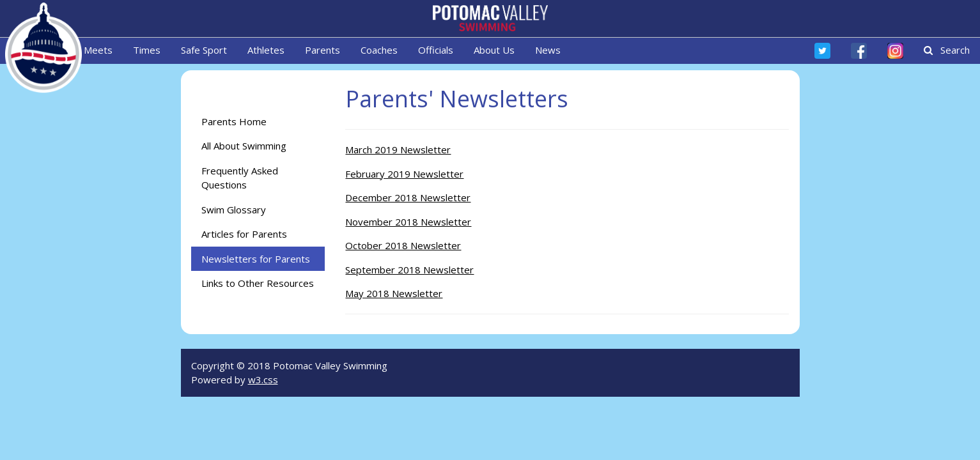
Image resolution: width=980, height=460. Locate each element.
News (548, 50)
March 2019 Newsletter (398, 149)
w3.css (263, 379)
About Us (494, 50)
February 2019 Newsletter (404, 174)
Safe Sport (204, 50)
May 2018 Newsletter (394, 293)
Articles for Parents (244, 234)
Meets (98, 50)
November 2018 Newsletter (408, 222)
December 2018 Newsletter (408, 197)
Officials (436, 50)
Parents (323, 50)
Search (947, 50)
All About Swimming (244, 146)
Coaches (379, 50)
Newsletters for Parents (256, 259)
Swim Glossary (234, 210)
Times (147, 50)
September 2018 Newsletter (409, 270)
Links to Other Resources (258, 283)
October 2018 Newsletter (403, 245)
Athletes (266, 50)
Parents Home (234, 121)
